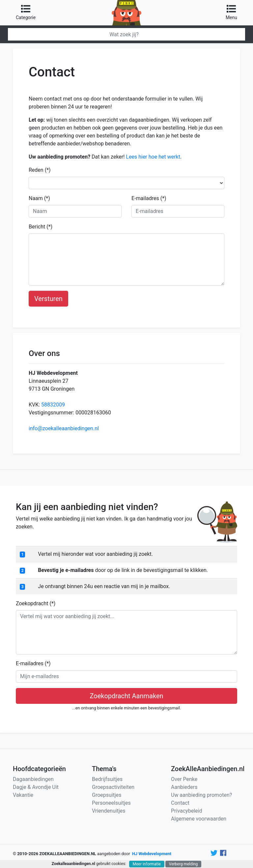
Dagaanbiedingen (33, 779)
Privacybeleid (186, 811)
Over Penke (184, 779)
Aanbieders (184, 787)
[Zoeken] (126, 34)
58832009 (53, 405)
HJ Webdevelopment (152, 854)
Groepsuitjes (107, 795)
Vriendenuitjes (109, 811)
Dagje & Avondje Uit (36, 787)
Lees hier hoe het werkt (153, 157)
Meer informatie (147, 864)
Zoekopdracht (36, 603)
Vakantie (23, 795)
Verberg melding (183, 864)
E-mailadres (149, 198)
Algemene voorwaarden (199, 819)
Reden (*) (40, 170)
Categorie (26, 12)
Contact (180, 803)
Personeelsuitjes (111, 803)
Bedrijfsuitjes (107, 779)
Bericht (41, 227)
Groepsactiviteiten (113, 787)
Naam (39, 198)
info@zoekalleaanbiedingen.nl (64, 428)
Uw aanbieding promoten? (201, 795)
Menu (231, 12)
